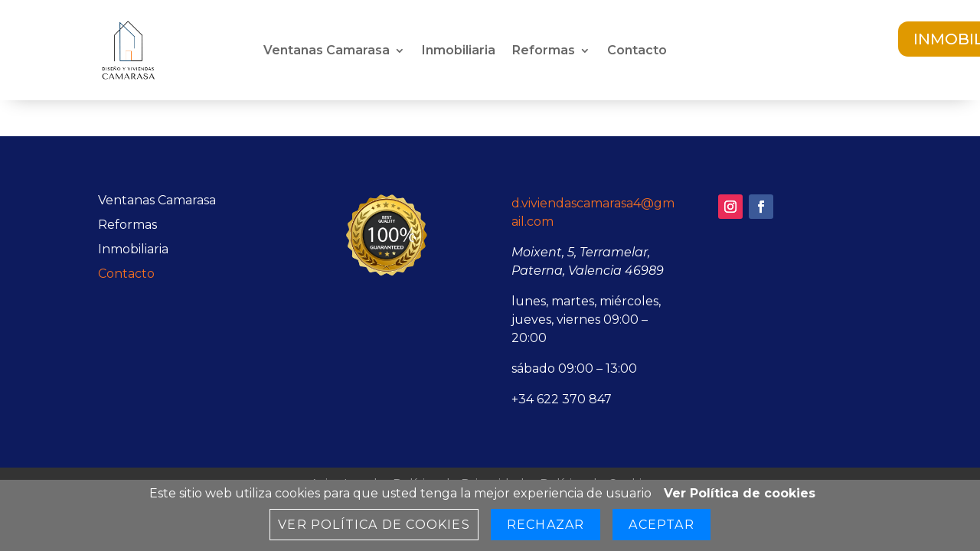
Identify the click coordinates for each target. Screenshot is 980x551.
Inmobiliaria (459, 51)
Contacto (637, 51)
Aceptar (661, 525)
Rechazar (546, 525)
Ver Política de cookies (740, 493)
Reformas (544, 51)
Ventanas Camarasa (327, 51)
